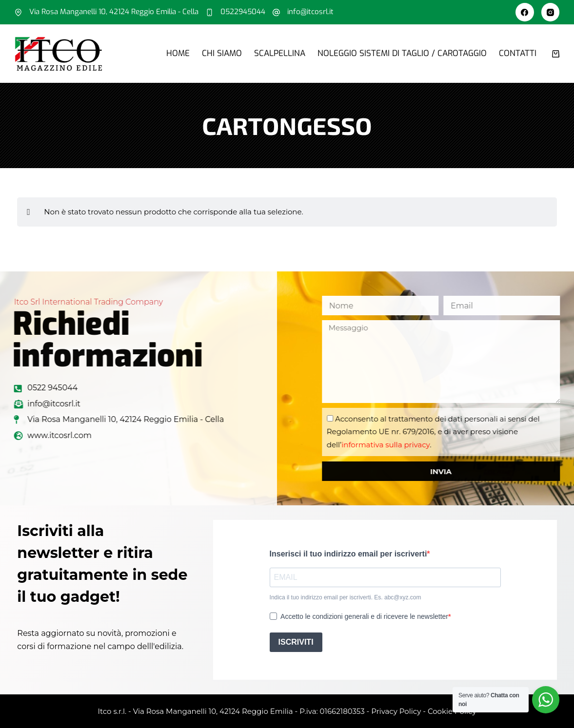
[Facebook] (525, 12)
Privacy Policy (396, 711)
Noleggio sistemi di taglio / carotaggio (402, 53)
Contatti (518, 53)
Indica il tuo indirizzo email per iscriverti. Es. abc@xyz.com (346, 597)
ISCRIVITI (296, 642)
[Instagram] (551, 12)
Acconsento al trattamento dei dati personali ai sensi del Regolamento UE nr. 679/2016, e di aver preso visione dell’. (467, 432)
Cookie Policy (452, 711)
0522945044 (243, 12)
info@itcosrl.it (310, 12)
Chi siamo (222, 53)
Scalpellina (280, 53)
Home (178, 53)
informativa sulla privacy (420, 445)
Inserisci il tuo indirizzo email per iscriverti (348, 554)
